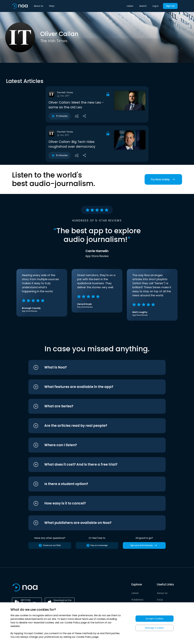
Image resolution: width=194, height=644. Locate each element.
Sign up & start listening (144, 545)
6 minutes (60, 155)
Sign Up (170, 6)
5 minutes (60, 116)
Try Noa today (163, 179)
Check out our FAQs (50, 545)
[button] (91, 367)
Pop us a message (97, 545)
